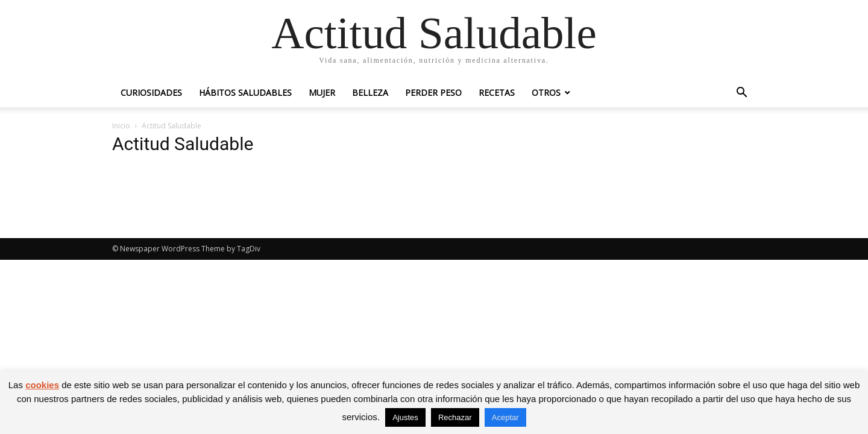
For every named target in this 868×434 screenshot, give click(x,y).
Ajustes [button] (405, 417)
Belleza (370, 93)
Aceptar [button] (505, 417)
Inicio (121, 126)
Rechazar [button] (455, 417)
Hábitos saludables (245, 93)
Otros (546, 93)
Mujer (322, 93)
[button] (741, 94)
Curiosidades (151, 93)
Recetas (497, 93)
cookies (42, 385)
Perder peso (433, 93)
